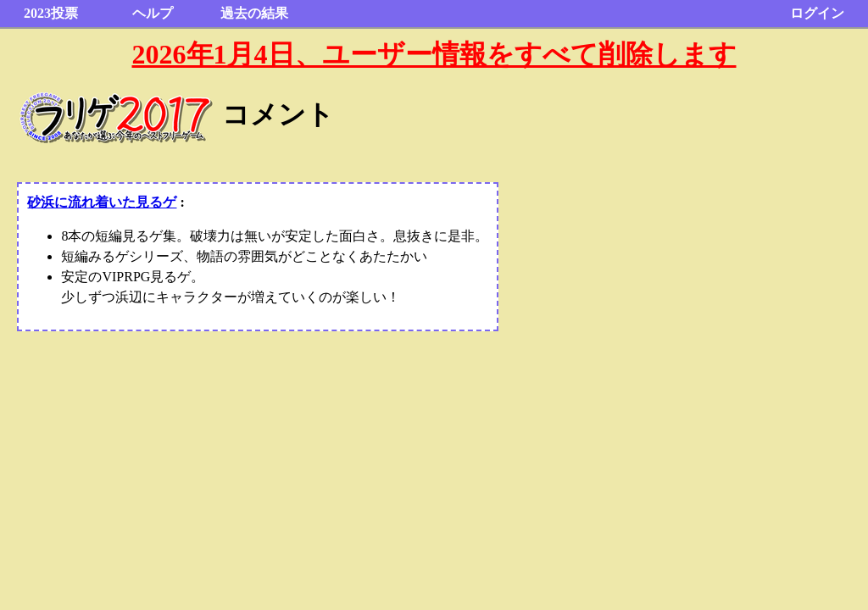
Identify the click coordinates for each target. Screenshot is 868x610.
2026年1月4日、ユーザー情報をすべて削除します (434, 54)
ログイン (817, 13)
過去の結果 (254, 13)
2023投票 (51, 13)
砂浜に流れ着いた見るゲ (102, 202)
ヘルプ (153, 13)
